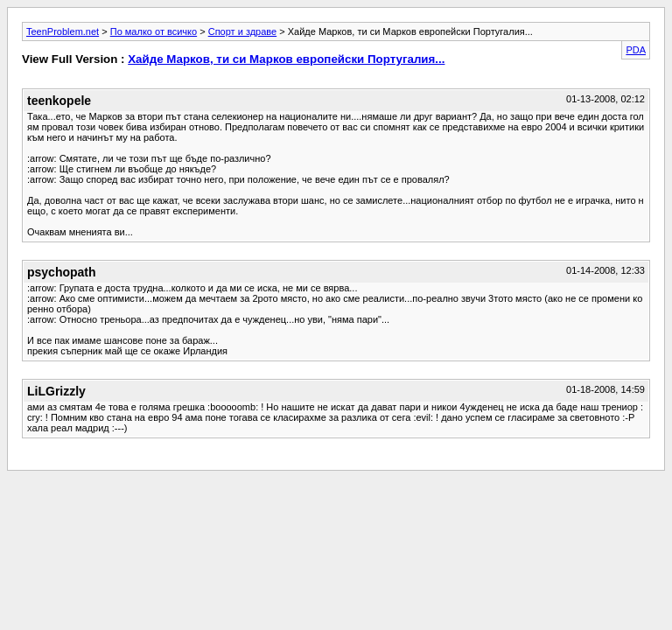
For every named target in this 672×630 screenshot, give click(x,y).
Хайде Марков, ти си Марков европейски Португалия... (286, 59)
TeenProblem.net (63, 31)
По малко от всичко (154, 31)
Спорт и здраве (242, 31)
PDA (636, 50)
